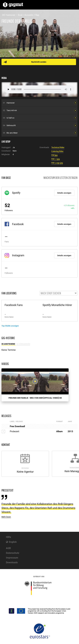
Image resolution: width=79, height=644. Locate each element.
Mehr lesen (6, 517)
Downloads (12, 562)
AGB (8, 548)
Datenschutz (13, 553)
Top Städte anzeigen (10, 326)
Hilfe (8, 537)
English (13, 542)
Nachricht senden (39, 62)
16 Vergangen (23, 344)
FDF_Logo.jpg (57, 163)
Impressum (12, 558)
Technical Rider (58, 147)
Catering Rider (57, 151)
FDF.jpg (54, 155)
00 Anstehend (8, 344)
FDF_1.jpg (55, 159)
